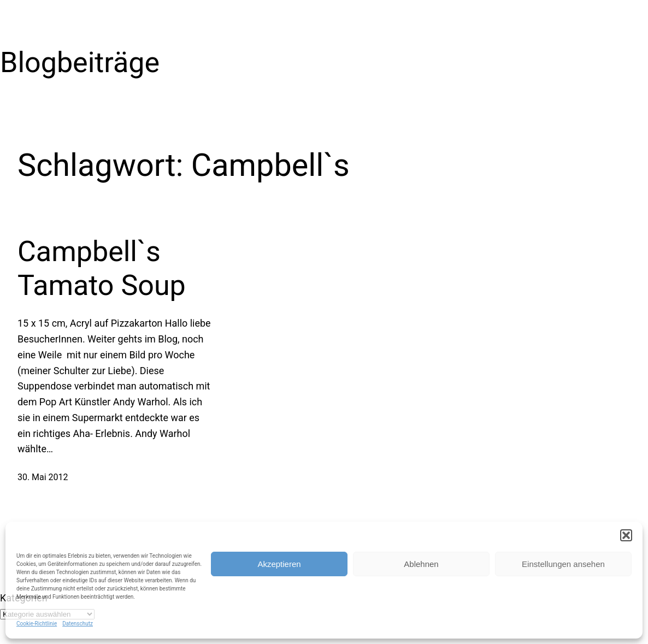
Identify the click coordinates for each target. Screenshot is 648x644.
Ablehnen (421, 564)
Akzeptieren (279, 564)
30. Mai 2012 (43, 477)
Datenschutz (78, 624)
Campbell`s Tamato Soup (102, 268)
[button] (626, 535)
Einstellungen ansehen (563, 564)
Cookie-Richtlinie (37, 624)
